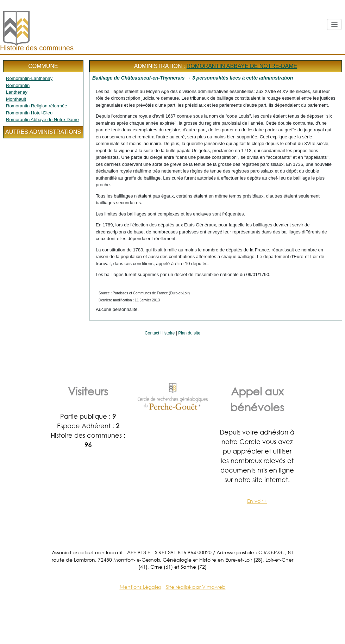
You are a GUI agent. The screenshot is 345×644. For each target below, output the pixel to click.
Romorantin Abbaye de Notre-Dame (42, 120)
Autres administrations (43, 132)
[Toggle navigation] (335, 24)
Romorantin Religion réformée (36, 106)
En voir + (257, 501)
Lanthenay (17, 92)
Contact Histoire (160, 333)
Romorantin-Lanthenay (29, 78)
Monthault (16, 99)
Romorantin (18, 85)
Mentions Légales (140, 587)
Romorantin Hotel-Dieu (29, 113)
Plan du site (189, 333)
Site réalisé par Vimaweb (196, 587)
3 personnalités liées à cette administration (243, 78)
